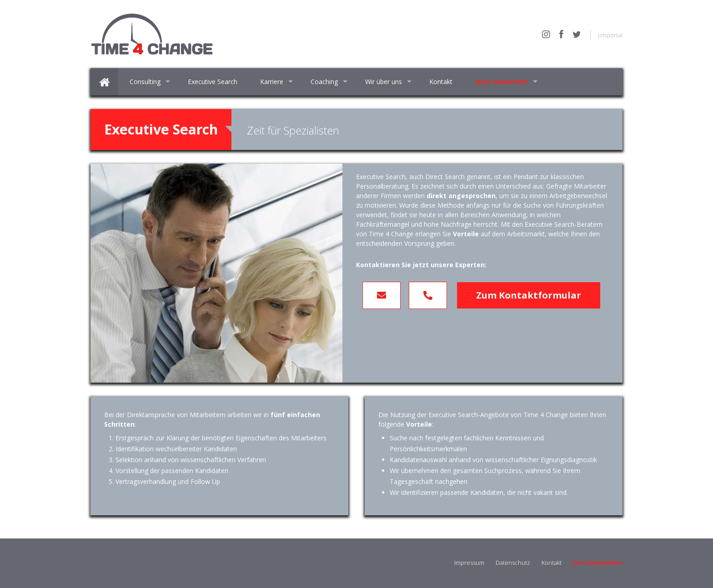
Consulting (145, 82)
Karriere (272, 82)
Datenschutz (513, 563)
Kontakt (441, 82)
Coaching (324, 82)
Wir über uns (384, 82)
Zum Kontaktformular (529, 295)
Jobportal (610, 35)
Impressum (469, 563)
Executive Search (213, 82)
